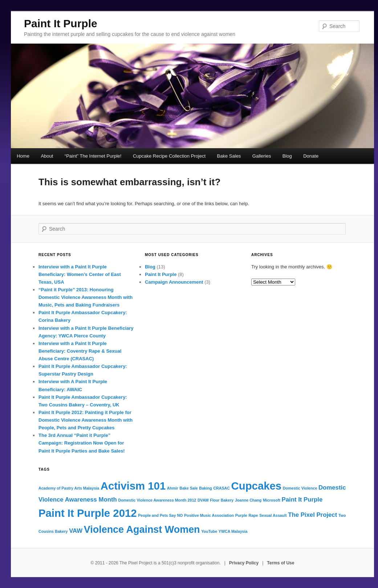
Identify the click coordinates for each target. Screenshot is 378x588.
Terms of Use (281, 563)
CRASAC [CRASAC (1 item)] (221, 488)
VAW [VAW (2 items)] (76, 531)
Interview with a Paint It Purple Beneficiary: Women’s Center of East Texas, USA (80, 274)
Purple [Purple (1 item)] (241, 515)
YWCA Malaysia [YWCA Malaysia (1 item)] (233, 531)
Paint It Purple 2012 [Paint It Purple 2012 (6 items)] (88, 513)
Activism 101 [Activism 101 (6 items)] (133, 486)
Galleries (262, 156)
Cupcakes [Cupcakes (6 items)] (257, 486)
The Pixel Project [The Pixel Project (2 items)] (312, 515)
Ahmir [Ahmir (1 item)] (173, 488)
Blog (287, 156)
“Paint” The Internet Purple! (93, 156)
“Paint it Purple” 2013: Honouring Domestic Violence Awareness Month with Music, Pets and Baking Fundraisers (86, 297)
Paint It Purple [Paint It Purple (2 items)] (302, 500)
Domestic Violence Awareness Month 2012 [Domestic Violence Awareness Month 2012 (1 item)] (157, 500)
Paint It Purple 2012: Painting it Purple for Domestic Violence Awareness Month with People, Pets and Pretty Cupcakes (86, 420)
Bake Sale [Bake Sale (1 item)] (188, 488)
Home (23, 156)
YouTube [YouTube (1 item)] (209, 531)
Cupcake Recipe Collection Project (169, 156)
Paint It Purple (61, 23)
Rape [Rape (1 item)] (253, 515)
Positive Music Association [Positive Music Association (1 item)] (209, 515)
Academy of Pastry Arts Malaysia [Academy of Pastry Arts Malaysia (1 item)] (69, 488)
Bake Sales (229, 156)
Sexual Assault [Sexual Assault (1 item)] (273, 515)
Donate (311, 156)
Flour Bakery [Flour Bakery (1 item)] (222, 500)
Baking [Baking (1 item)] (206, 488)
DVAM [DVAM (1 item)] (203, 500)
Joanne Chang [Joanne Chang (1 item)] (248, 500)
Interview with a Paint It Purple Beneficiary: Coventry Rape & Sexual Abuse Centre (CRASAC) (80, 351)
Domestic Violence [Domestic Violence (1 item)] (300, 488)
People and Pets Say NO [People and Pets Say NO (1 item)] (160, 515)
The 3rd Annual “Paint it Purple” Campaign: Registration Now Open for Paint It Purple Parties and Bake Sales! (82, 443)
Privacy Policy (244, 563)
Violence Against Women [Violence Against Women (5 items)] (142, 530)
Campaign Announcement (174, 282)
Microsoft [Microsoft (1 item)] (272, 500)
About (47, 156)
